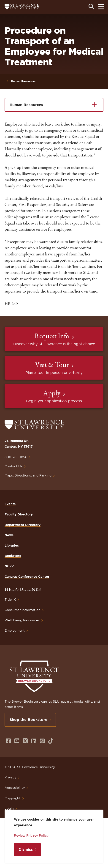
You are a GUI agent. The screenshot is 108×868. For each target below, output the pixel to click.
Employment (15, 630)
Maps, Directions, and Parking (28, 475)
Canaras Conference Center (27, 577)
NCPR (9, 566)
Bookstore (13, 556)
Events (10, 504)
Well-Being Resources (22, 620)
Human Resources (23, 81)
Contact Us (13, 466)
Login (9, 808)
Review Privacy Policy (31, 835)
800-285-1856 (16, 457)
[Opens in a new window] (8, 741)
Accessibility (15, 788)
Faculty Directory (19, 514)
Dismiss (26, 849)
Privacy (10, 777)
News (9, 535)
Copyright (13, 798)
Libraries (12, 545)
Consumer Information (23, 610)
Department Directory (23, 525)
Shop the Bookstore (28, 720)
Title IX (10, 600)
